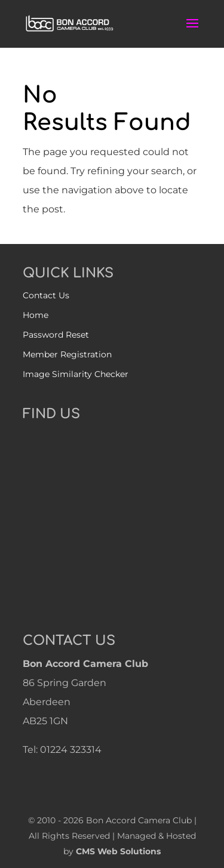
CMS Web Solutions (118, 851)
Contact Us (46, 295)
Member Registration (67, 354)
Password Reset (56, 335)
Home (36, 315)
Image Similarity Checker (76, 374)
